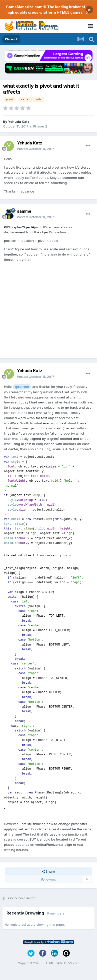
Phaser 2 (40, 126)
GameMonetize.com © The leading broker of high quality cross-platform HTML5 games (46, 10)
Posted (36, 149)
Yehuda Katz (19, 122)
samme (24, 211)
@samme (22, 387)
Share (48, 871)
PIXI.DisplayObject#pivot (23, 227)
